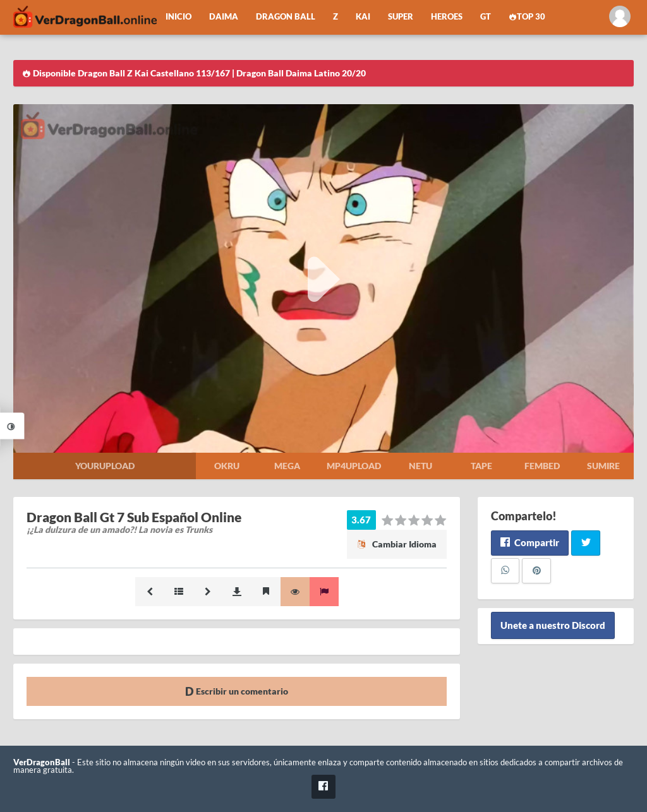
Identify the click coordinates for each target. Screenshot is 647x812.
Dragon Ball (286, 17)
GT (486, 17)
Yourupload (105, 466)
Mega (287, 466)
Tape (481, 466)
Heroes (447, 17)
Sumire (603, 466)
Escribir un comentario (237, 691)
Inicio (178, 17)
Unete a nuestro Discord (553, 626)
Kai (363, 17)
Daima (224, 17)
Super (401, 17)
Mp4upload (354, 466)
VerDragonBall (42, 762)
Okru (227, 466)
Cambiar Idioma (397, 544)
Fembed (542, 466)
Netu (420, 466)
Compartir (530, 542)
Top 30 (527, 17)
